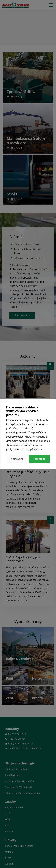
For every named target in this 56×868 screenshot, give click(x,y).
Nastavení (17, 459)
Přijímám (39, 459)
